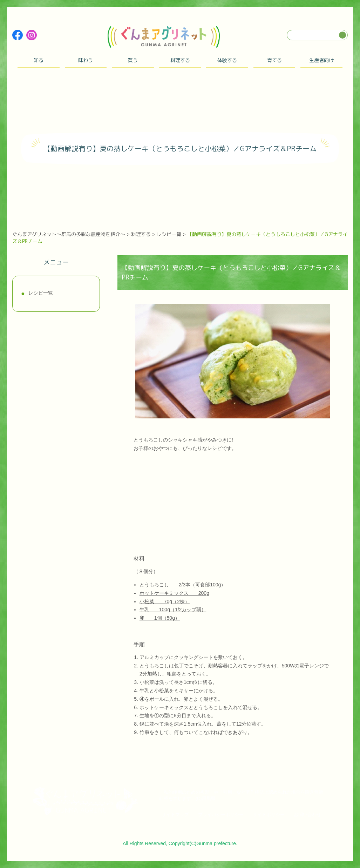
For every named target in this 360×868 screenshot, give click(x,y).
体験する (227, 60)
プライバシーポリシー (221, 815)
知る (39, 60)
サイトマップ (175, 815)
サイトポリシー (269, 815)
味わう (86, 60)
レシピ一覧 (41, 293)
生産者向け (321, 60)
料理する (180, 60)
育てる (274, 60)
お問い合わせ (307, 815)
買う (133, 60)
